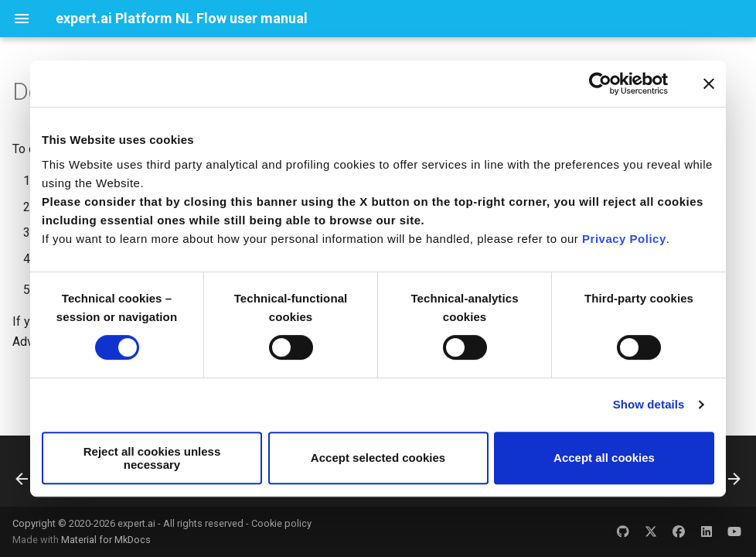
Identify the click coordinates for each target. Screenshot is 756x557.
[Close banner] (709, 84)
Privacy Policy (624, 239)
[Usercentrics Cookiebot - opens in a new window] (600, 84)
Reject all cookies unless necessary (152, 458)
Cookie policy (281, 523)
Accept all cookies (604, 458)
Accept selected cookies (378, 458)
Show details (649, 404)
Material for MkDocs (106, 540)
